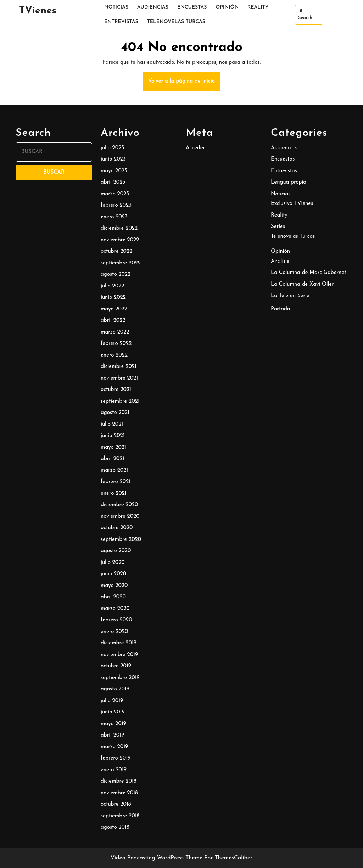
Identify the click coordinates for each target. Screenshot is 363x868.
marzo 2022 (115, 332)
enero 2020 (114, 632)
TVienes (38, 11)
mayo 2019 (113, 724)
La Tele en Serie (290, 296)
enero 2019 (114, 770)
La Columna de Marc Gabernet (309, 273)
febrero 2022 (116, 344)
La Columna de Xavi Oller (302, 284)
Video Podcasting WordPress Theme (157, 858)
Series (278, 227)
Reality (258, 7)
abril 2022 (113, 321)
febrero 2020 (116, 620)
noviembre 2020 (120, 517)
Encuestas (192, 7)
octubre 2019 (116, 666)
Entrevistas (121, 22)
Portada (281, 309)
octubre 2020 (117, 528)
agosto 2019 (115, 689)
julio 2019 (112, 701)
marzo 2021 (114, 471)
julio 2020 (113, 563)
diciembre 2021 (119, 367)
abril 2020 (113, 597)
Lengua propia (289, 182)
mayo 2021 (113, 447)
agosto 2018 (115, 827)
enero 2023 (114, 217)
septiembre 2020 (121, 540)
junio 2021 (113, 436)
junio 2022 (113, 298)
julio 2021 (112, 424)
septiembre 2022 (121, 263)
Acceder (195, 148)
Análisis (280, 261)
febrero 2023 (116, 205)
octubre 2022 (116, 251)
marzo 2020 (115, 609)
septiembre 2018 (120, 816)
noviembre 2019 (119, 655)
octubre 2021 (116, 390)
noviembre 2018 (119, 793)
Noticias (116, 7)
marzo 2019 (114, 747)
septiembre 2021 (120, 401)
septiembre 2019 (120, 678)
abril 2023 (113, 182)
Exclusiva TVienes (292, 204)
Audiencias (153, 7)
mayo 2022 (114, 309)
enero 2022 (114, 355)
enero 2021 (114, 494)
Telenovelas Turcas (176, 22)
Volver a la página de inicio (184, 84)
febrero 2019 (116, 758)
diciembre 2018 (119, 781)
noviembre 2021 (119, 378)
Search (305, 15)
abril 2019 (112, 735)
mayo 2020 (114, 586)
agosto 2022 (116, 275)
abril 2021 (112, 459)
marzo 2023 (115, 194)
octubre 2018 (116, 804)
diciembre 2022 (119, 228)
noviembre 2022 (120, 240)
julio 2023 (112, 148)
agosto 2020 (116, 551)
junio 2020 (113, 574)
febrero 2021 (116, 482)
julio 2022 (112, 286)
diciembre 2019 (119, 643)
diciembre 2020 (119, 505)
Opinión (227, 7)
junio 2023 (113, 159)
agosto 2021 (115, 413)
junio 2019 (113, 712)
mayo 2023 (114, 171)
